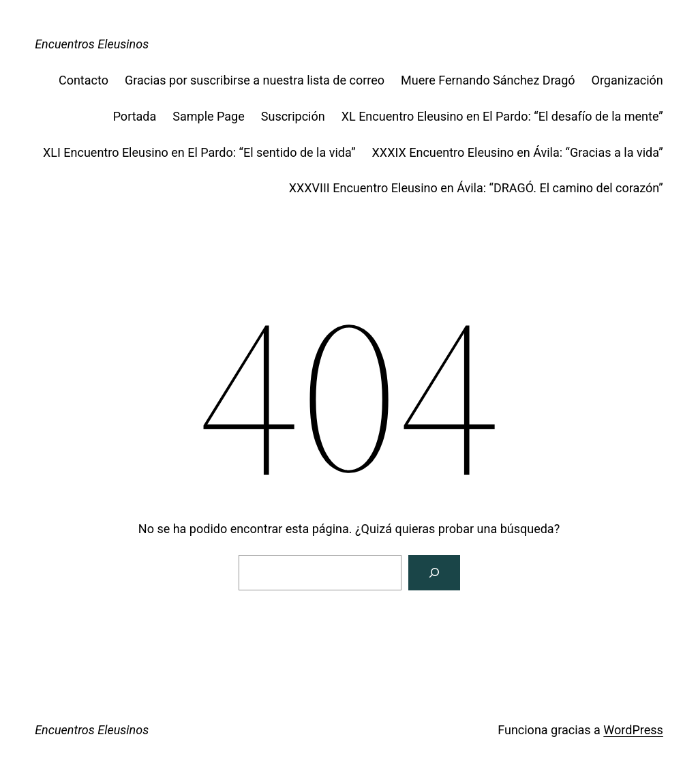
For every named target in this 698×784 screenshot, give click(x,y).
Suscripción (293, 116)
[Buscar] (434, 573)
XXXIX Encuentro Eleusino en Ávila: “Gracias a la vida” (518, 152)
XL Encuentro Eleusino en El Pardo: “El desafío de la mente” (502, 116)
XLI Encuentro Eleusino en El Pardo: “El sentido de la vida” (199, 152)
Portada (135, 116)
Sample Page (208, 116)
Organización (627, 80)
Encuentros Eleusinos (92, 44)
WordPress (633, 730)
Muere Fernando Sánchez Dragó (488, 80)
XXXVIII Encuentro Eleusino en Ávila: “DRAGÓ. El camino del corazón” (476, 188)
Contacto (84, 80)
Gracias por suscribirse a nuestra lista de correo (255, 80)
